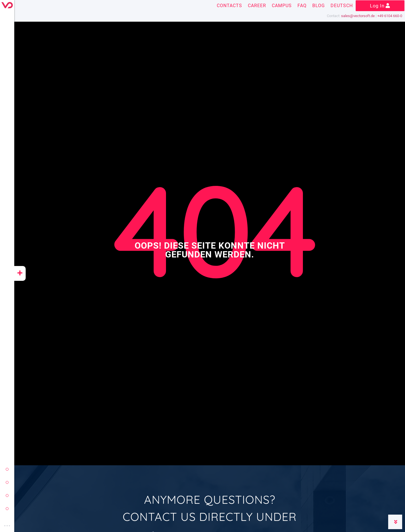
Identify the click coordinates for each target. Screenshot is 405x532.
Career (257, 6)
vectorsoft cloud (7, 509)
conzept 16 (7, 482)
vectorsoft (7, 469)
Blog (319, 6)
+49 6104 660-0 (390, 16)
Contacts (229, 6)
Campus (282, 6)
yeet (7, 496)
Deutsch (342, 6)
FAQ (302, 6)
